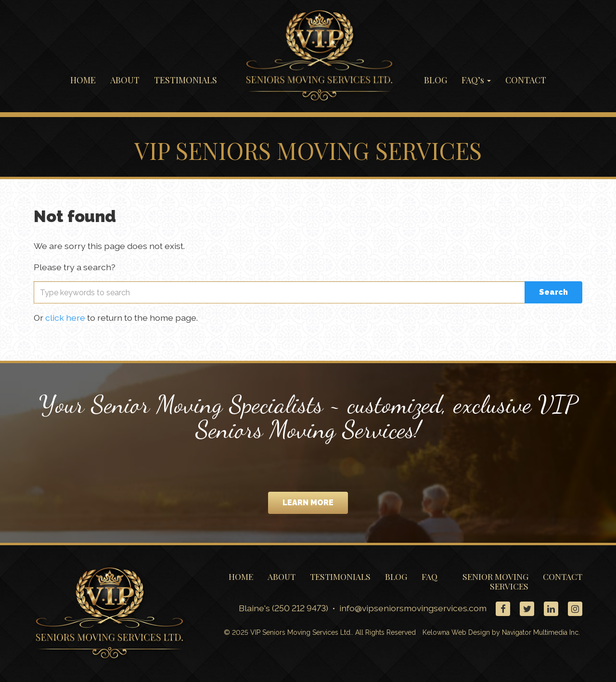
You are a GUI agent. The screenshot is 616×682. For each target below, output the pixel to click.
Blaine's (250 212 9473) (283, 609)
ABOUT (125, 80)
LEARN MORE (308, 503)
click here (65, 318)
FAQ (430, 576)
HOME (83, 80)
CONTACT (526, 80)
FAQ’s (476, 80)
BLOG (436, 80)
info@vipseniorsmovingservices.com (414, 609)
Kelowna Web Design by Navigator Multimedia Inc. (501, 633)
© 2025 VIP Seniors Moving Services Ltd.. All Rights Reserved (320, 633)
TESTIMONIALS (186, 80)
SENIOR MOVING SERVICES (495, 581)
